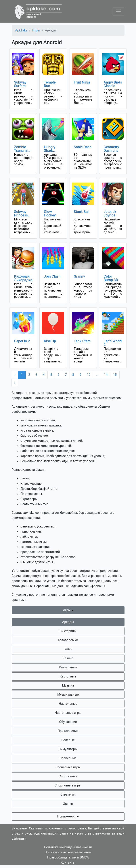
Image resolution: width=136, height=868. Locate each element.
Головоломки (68, 640)
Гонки (68, 649)
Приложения (68, 816)
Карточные (68, 676)
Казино (68, 658)
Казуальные (68, 667)
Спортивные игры (68, 785)
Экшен (68, 804)
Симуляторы (68, 749)
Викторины (68, 631)
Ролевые (68, 740)
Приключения (68, 731)
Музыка (68, 686)
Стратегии (68, 795)
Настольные (68, 704)
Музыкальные (68, 695)
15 (115, 375)
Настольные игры (68, 713)
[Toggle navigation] (118, 11)
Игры (68, 610)
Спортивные (68, 776)
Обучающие (68, 722)
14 (106, 375)
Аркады (68, 622)
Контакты (68, 863)
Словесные (68, 758)
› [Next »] (15, 383)
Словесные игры (68, 767)
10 (89, 375)
